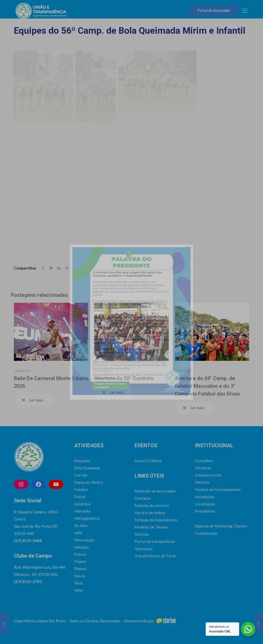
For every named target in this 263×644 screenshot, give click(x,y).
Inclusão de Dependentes (156, 520)
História (202, 482)
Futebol (81, 489)
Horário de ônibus (150, 513)
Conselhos (204, 461)
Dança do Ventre (88, 482)
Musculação (84, 540)
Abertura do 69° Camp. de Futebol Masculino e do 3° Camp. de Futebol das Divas (207, 386)
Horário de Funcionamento (218, 489)
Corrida (81, 475)
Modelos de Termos (151, 527)
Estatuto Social (208, 475)
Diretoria (203, 468)
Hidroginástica (87, 518)
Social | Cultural (148, 461)
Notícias (142, 534)
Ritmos (80, 569)
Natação (82, 547)
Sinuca (80, 576)
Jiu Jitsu (81, 525)
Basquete (82, 461)
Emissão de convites (152, 505)
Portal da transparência (155, 541)
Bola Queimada (87, 468)
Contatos (143, 498)
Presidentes (205, 511)
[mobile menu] (245, 11)
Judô (78, 533)
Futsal (80, 497)
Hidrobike (83, 511)
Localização (205, 504)
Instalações (205, 497)
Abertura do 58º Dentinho (124, 378)
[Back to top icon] (240, 620)
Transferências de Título (156, 556)
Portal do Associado (214, 10)
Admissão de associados (155, 491)
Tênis (79, 583)
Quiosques (144, 549)
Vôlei (79, 590)
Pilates (80, 561)
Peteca (80, 554)
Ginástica (82, 504)
